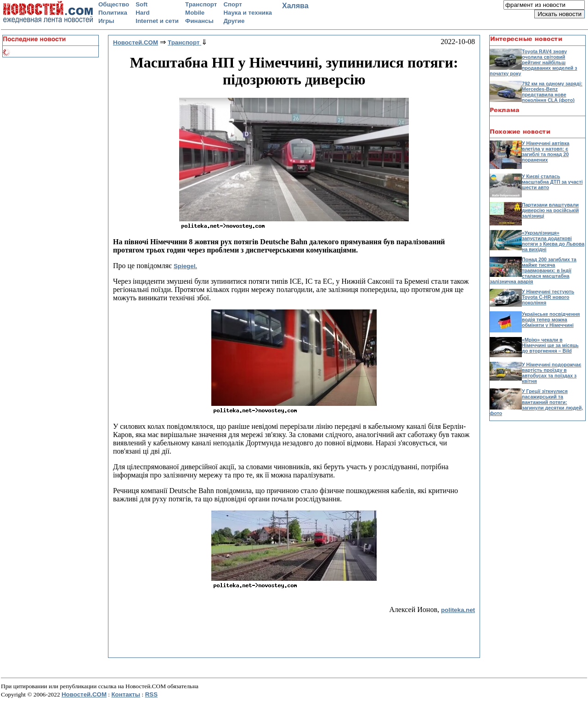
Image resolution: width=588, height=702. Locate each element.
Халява (295, 6)
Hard (142, 13)
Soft (141, 4)
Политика (113, 13)
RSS (151, 694)
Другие (234, 21)
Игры (106, 21)
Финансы (199, 21)
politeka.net (458, 610)
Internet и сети (157, 21)
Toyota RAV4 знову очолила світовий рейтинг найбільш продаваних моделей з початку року (533, 62)
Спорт (232, 4)
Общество (114, 4)
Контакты (126, 694)
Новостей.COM (84, 694)
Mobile (195, 13)
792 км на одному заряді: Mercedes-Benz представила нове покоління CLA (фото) (552, 92)
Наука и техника (248, 13)
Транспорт (201, 4)
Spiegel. (185, 266)
